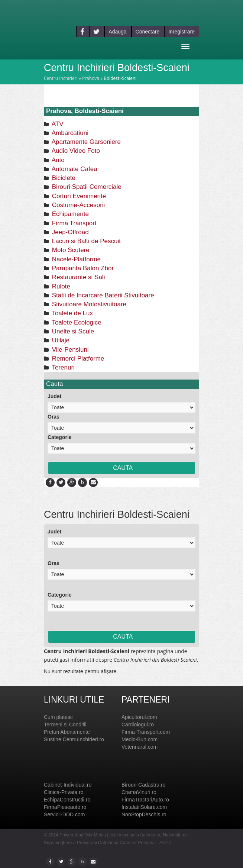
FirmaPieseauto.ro (65, 807)
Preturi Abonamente (67, 732)
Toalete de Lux (72, 313)
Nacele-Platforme (75, 259)
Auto (57, 160)
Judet (54, 396)
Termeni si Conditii (65, 725)
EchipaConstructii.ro (67, 800)
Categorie (60, 437)
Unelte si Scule (72, 331)
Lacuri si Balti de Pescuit (85, 241)
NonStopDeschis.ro (144, 814)
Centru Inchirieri (61, 78)
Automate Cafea (74, 169)
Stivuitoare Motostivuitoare (88, 304)
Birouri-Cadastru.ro (143, 785)
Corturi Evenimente (78, 196)
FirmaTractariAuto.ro (145, 800)
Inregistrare (182, 32)
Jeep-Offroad (69, 232)
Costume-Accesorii (77, 205)
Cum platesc (58, 717)
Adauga (117, 32)
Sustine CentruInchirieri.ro (74, 739)
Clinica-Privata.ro (64, 792)
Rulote (60, 286)
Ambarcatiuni (69, 133)
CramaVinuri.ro (139, 792)
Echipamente (69, 214)
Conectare (148, 32)
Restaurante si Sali (77, 277)
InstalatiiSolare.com (144, 807)
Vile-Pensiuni (69, 350)
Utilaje (60, 340)
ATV (57, 124)
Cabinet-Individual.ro (68, 785)
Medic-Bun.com (140, 739)
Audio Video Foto (75, 151)
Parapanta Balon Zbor (82, 268)
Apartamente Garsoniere (85, 142)
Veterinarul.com (140, 747)
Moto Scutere (70, 250)
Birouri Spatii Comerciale (86, 187)
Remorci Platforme (77, 359)
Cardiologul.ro (138, 725)
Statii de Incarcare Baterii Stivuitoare (102, 295)
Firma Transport (73, 223)
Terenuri (62, 367)
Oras (54, 417)
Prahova (91, 78)
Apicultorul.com (139, 717)
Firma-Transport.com (146, 732)
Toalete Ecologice (76, 322)
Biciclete (63, 178)
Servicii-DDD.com (64, 814)
